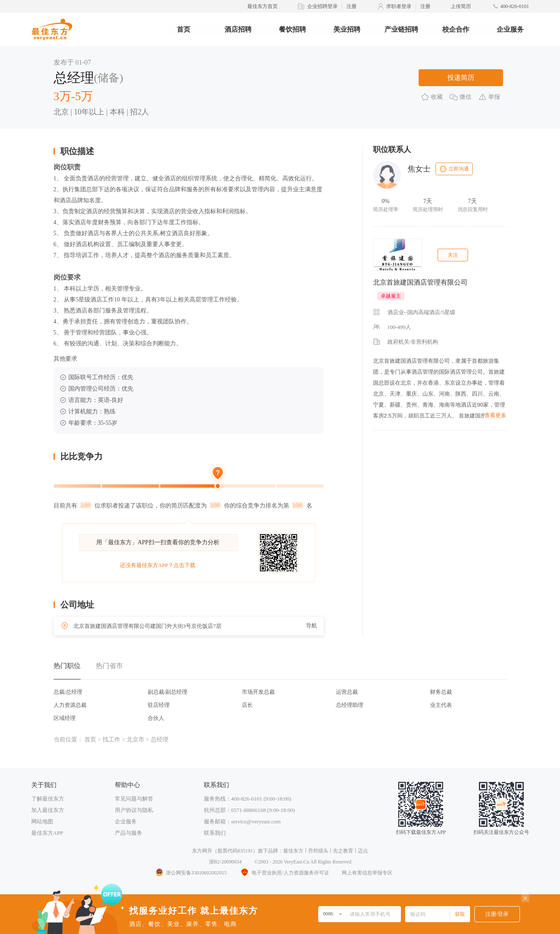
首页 (184, 29)
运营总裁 (347, 692)
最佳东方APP (47, 833)
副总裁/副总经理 (168, 692)
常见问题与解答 (134, 799)
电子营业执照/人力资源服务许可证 (284, 873)
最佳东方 (293, 851)
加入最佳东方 (48, 810)
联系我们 (215, 833)
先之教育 (343, 851)
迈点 (363, 851)
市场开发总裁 (258, 692)
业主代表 (441, 705)
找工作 (111, 740)
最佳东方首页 (262, 6)
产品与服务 (129, 833)
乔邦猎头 (318, 851)
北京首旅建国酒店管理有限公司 (420, 282)
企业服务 (510, 29)
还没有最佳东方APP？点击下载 (158, 565)
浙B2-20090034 (225, 862)
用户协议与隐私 (134, 810)
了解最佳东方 (48, 799)
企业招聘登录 (322, 6)
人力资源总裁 (70, 705)
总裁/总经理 (68, 692)
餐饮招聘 (292, 29)
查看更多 (495, 415)
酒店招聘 (238, 29)
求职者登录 (399, 6)
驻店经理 (159, 705)
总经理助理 (350, 705)
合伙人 (156, 718)
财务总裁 (441, 692)
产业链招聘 (401, 29)
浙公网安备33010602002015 (191, 873)
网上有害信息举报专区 (367, 873)
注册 (352, 6)
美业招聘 (347, 29)
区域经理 (65, 718)
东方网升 (202, 851)
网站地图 (42, 821)
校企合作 (456, 29)
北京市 (135, 740)
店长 (247, 705)
